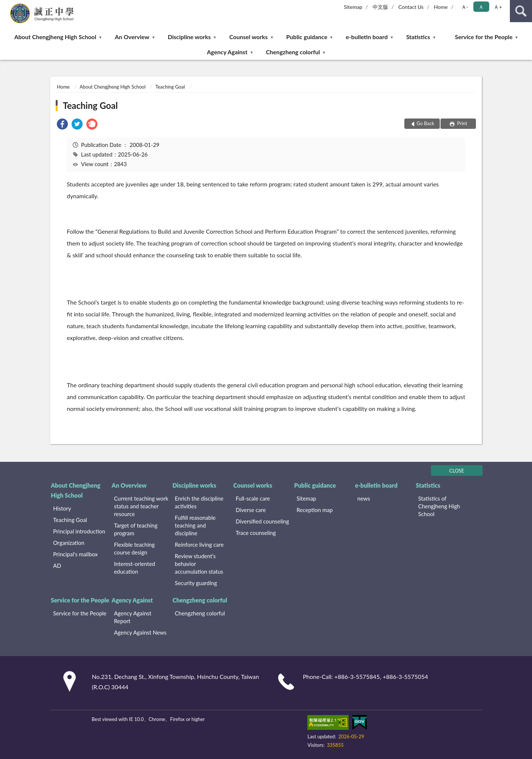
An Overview (132, 37)
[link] (62, 125)
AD (57, 566)
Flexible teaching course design (134, 548)
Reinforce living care (199, 545)
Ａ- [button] (465, 7)
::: (6, 6)
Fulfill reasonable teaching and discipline (195, 525)
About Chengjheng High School (55, 37)
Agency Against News (140, 632)
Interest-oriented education (135, 568)
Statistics (418, 37)
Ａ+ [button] (498, 7)
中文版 (380, 7)
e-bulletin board (367, 37)
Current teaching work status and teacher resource (141, 506)
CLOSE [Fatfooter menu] (457, 471)
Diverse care (251, 510)
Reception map (315, 510)
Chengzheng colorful (293, 52)
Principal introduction (79, 531)
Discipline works (189, 37)
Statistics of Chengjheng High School (439, 506)
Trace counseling (256, 533)
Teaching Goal (170, 87)
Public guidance (307, 37)
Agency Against (227, 52)
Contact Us (411, 7)
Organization (69, 543)
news (364, 498)
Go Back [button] (425, 123)
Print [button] (462, 123)
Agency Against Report (133, 617)
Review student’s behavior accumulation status (199, 564)
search (521, 11)
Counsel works (248, 37)
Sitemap (353, 7)
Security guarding (196, 583)
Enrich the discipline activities (199, 502)
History (62, 508)
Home (441, 7)
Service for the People (484, 37)
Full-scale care (253, 498)
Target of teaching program (136, 529)
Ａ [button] (481, 7)
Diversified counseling (262, 521)
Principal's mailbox (75, 554)
